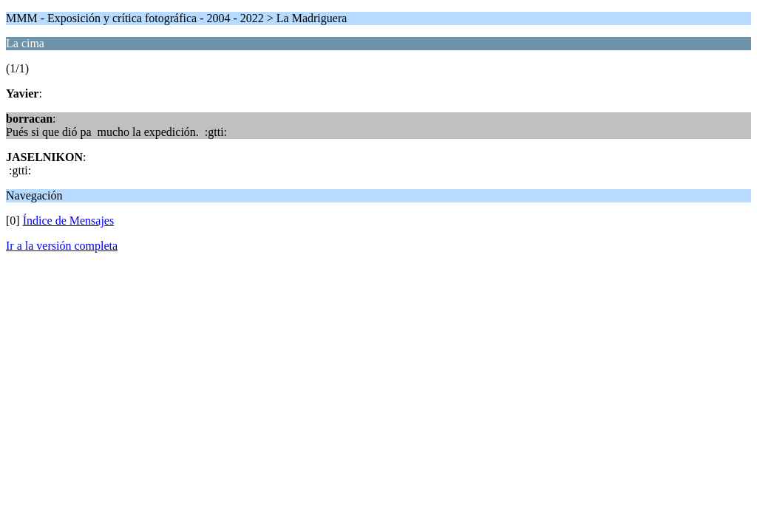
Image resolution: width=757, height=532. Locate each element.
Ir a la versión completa (62, 246)
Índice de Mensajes (69, 221)
